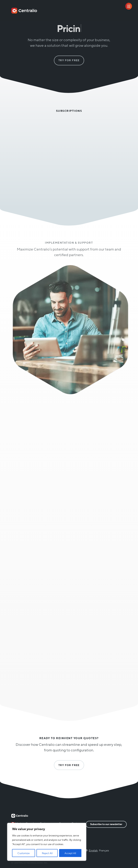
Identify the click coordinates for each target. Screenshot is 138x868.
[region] (47, 842)
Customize (24, 853)
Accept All (70, 853)
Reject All (47, 853)
